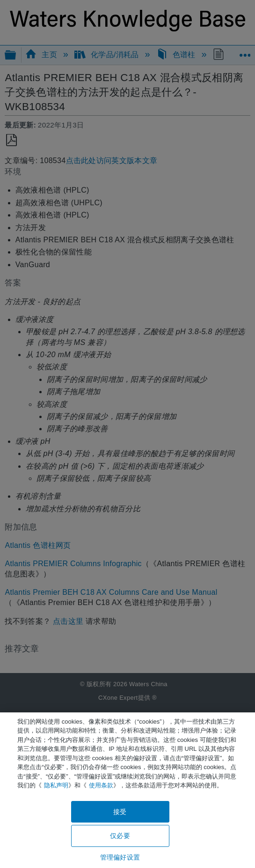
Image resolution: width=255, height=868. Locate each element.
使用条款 (101, 785)
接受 (120, 812)
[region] (127, 790)
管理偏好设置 (120, 857)
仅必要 (120, 836)
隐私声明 (56, 785)
